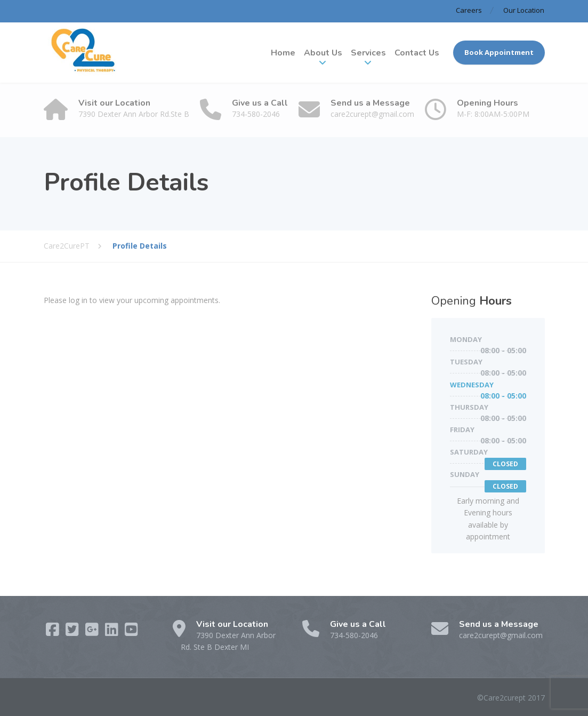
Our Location (524, 10)
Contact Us (417, 53)
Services (368, 53)
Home (283, 53)
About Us (323, 53)
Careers (469, 10)
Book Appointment (499, 52)
